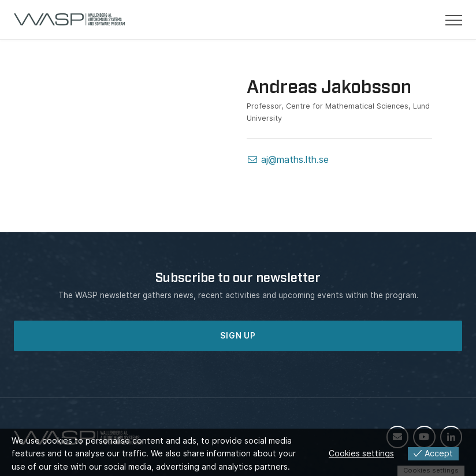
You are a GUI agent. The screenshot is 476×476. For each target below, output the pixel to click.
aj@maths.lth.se (288, 159)
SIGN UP (238, 336)
